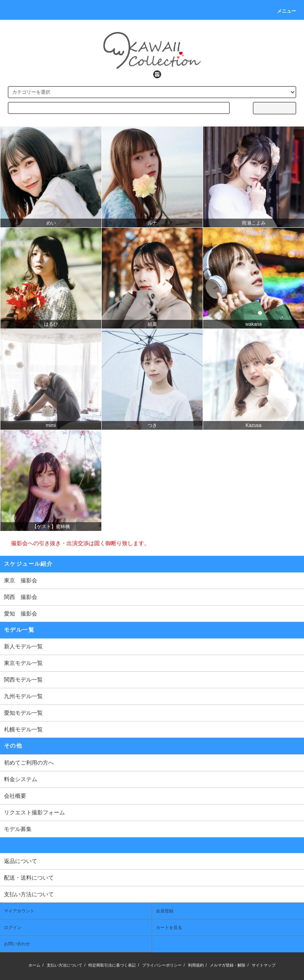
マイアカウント (19, 911)
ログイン (13, 927)
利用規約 (196, 965)
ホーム (34, 965)
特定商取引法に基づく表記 (112, 965)
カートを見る (169, 927)
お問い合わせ (17, 944)
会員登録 (165, 911)
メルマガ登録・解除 (228, 965)
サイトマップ (264, 965)
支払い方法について (65, 965)
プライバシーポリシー (162, 965)
